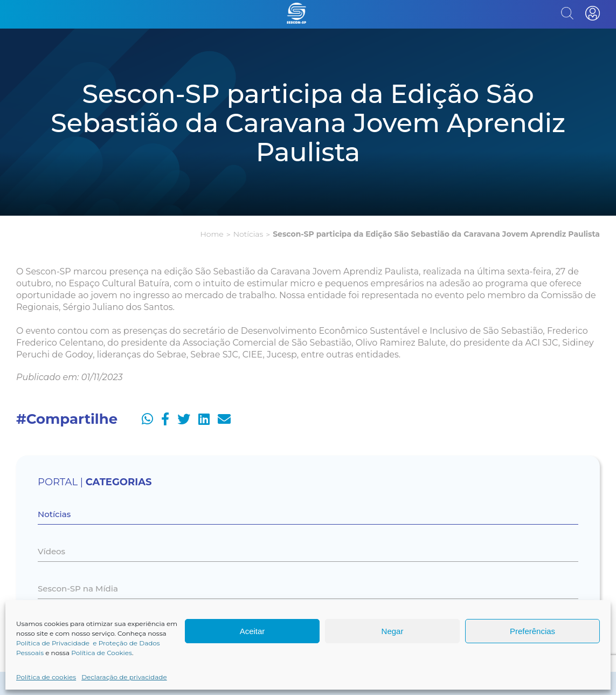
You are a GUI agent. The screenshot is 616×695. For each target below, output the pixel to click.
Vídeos (51, 551)
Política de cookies (46, 677)
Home (212, 234)
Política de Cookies (102, 653)
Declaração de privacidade (124, 677)
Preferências (532, 631)
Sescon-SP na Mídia (78, 589)
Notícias (248, 234)
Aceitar (252, 631)
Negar (393, 631)
